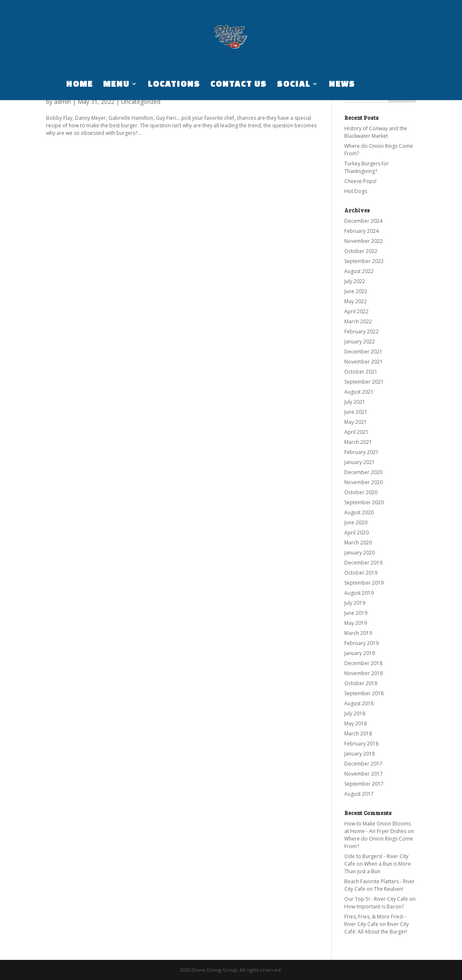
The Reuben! (389, 889)
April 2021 (356, 432)
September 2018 (364, 693)
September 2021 (364, 382)
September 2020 (364, 502)
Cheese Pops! (360, 181)
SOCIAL (294, 85)
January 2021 (360, 462)
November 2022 (364, 241)
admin (62, 102)
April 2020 (356, 533)
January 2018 (360, 754)
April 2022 (356, 311)
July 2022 (355, 281)
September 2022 (364, 261)
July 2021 (355, 402)
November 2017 (364, 774)
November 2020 (364, 482)
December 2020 (363, 472)
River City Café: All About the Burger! (377, 928)
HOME (80, 85)
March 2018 (358, 734)
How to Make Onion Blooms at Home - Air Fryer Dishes (378, 827)
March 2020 (358, 543)
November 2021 (364, 362)
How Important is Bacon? (374, 906)
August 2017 (359, 794)
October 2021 (361, 372)
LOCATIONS (174, 85)
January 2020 (360, 553)
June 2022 (356, 291)
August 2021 (359, 392)
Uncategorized (141, 102)
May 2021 (356, 422)
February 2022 (361, 331)
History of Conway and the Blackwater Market (376, 132)
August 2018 (359, 703)
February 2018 (361, 744)
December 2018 (363, 663)
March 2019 (358, 633)
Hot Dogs (356, 191)
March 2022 (358, 321)
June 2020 (356, 522)
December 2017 (363, 764)
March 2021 (358, 442)
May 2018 (356, 723)
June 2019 (356, 613)
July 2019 (355, 603)
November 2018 (364, 673)
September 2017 (364, 784)
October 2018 (361, 683)
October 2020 (361, 492)
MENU (116, 85)
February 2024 (361, 231)
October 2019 (361, 573)
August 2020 (359, 512)
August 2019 (359, 593)
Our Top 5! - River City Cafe (376, 899)
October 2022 (361, 251)
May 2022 (356, 301)
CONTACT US (239, 85)
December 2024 (363, 221)
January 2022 (360, 342)
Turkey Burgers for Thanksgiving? (367, 167)
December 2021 (363, 352)
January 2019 (360, 653)
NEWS (342, 85)
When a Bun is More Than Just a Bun (378, 868)
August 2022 (359, 271)
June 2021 (356, 412)
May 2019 (356, 623)
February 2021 (361, 452)
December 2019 (363, 563)
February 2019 (361, 643)
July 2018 (355, 713)
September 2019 (364, 583)
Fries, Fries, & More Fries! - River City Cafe (375, 920)
